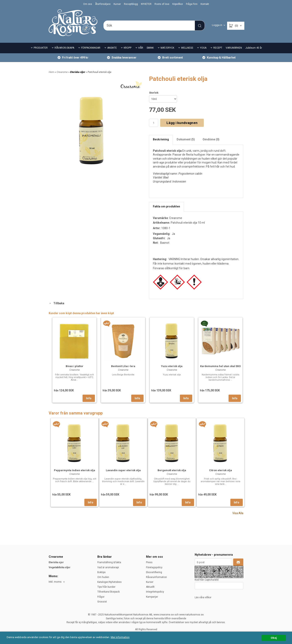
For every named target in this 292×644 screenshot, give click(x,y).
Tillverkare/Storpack (108, 592)
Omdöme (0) (211, 139)
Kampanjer (152, 597)
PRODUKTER (41, 48)
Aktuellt (150, 587)
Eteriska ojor (56, 562)
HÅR (141, 48)
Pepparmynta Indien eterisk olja (75, 470)
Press (149, 562)
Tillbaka (56, 303)
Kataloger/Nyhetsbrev (109, 582)
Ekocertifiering (154, 572)
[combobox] (57, 582)
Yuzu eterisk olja (172, 366)
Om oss (88, 4)
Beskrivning (161, 139)
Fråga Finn (192, 4)
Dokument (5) (186, 139)
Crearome (62, 72)
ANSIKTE (112, 48)
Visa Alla (238, 513)
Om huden (103, 577)
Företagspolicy (154, 567)
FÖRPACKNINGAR (91, 48)
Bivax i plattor (75, 366)
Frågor (101, 597)
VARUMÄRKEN (234, 48)
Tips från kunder (106, 587)
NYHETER (146, 4)
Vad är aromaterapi (108, 567)
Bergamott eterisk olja (172, 470)
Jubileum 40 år (254, 48)
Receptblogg (131, 4)
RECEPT (218, 48)
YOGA (203, 48)
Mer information (121, 637)
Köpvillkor (178, 4)
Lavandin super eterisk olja (123, 470)
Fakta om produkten (166, 206)
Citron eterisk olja (221, 470)
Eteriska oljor (78, 72)
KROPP (128, 48)
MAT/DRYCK (167, 48)
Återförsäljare (103, 4)
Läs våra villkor (203, 597)
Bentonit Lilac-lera (123, 366)
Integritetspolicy (155, 592)
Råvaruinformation (156, 577)
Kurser (117, 4)
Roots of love (162, 4)
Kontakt (205, 4)
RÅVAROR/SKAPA (64, 48)
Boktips (101, 572)
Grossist (102, 602)
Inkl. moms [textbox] (55, 582)
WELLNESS (187, 48)
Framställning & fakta (109, 562)
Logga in (217, 25)
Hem (51, 72)
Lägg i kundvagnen (182, 123)
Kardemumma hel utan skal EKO (220, 366)
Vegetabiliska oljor (60, 567)
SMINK (150, 48)
